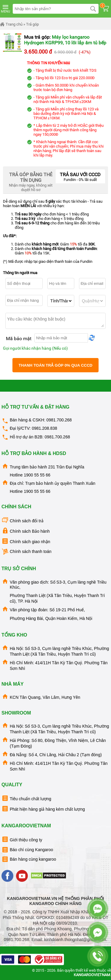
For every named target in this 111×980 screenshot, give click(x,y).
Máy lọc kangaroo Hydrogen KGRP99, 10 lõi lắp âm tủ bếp (65, 40)
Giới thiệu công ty (22, 839)
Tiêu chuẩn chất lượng (26, 798)
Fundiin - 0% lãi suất (81, 176)
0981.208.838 (44, 428)
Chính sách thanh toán (26, 552)
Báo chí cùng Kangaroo (27, 850)
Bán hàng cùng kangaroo (29, 859)
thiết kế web (86, 970)
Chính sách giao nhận (26, 541)
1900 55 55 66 (37, 475)
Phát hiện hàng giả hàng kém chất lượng (43, 809)
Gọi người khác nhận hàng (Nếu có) (35, 348)
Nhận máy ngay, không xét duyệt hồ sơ (31, 181)
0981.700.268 (59, 420)
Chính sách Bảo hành (26, 531)
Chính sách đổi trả (22, 520)
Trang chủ (11, 24)
